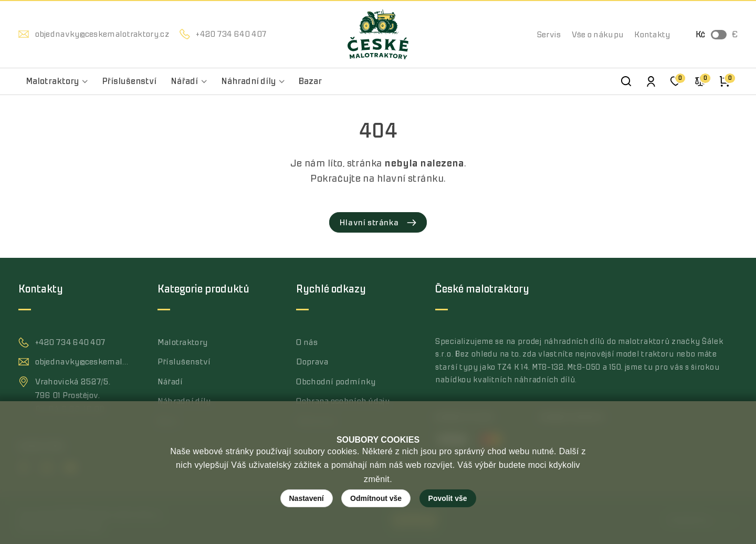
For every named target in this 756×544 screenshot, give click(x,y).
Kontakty (652, 35)
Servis (549, 35)
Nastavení (307, 498)
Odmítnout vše (376, 498)
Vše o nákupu (598, 35)
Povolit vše (448, 498)
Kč (700, 35)
